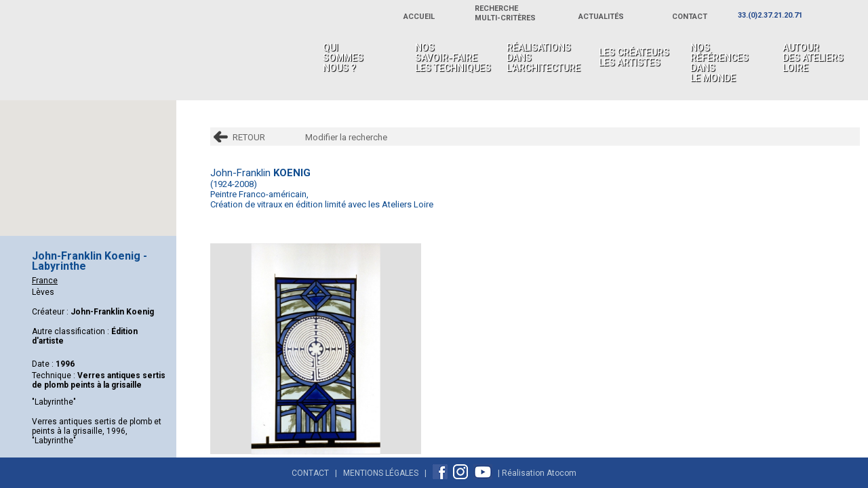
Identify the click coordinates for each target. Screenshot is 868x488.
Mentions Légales (381, 473)
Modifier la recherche (346, 137)
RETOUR (249, 137)
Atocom (561, 473)
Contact (310, 473)
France (45, 281)
